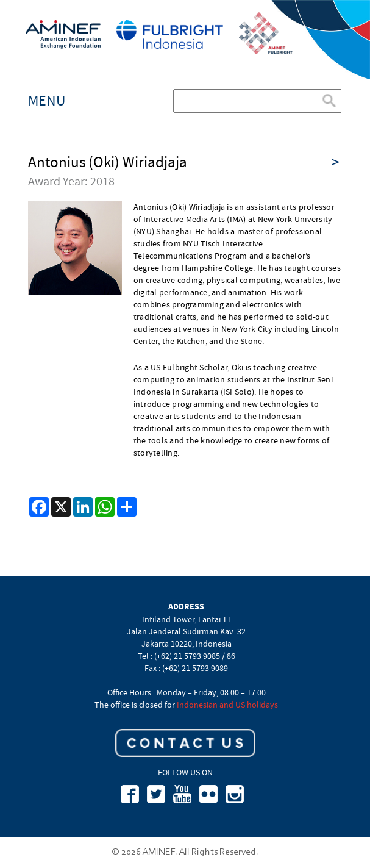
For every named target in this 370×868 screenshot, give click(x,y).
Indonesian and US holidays (227, 705)
